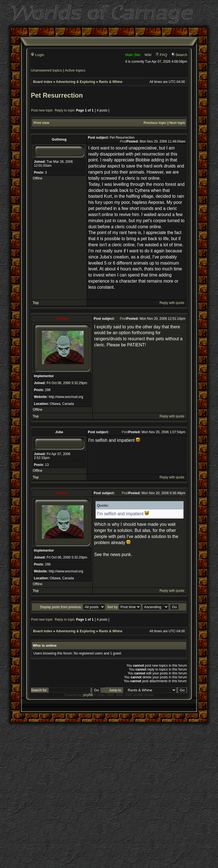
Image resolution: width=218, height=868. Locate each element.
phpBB (88, 695)
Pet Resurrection (57, 95)
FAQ (161, 55)
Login (37, 55)
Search (179, 55)
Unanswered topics (46, 70)
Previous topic (155, 123)
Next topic (177, 123)
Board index (43, 82)
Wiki (148, 55)
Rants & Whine (111, 82)
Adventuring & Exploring (75, 82)
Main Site (133, 55)
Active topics (75, 70)
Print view (42, 123)
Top (36, 303)
